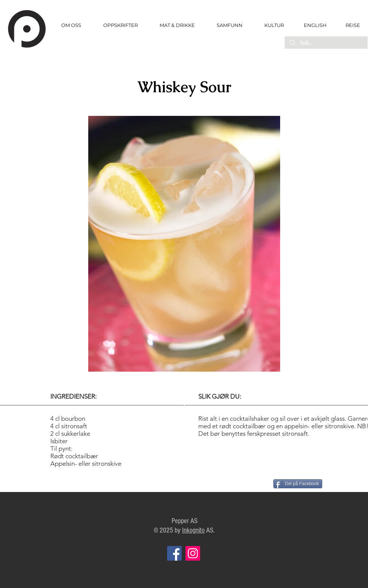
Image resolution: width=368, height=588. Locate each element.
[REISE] (350, 25)
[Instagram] (193, 553)
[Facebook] (174, 553)
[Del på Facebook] (298, 484)
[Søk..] (326, 43)
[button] (120, 25)
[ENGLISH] (315, 25)
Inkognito (193, 530)
